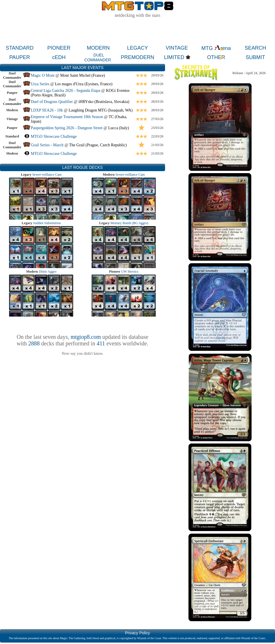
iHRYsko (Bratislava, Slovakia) (104, 102)
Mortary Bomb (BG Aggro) (129, 223)
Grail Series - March (47, 145)
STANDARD (20, 48)
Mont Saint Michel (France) (83, 75)
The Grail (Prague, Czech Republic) (98, 145)
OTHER (216, 57)
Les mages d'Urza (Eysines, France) (84, 84)
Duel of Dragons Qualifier (52, 102)
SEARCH (255, 48)
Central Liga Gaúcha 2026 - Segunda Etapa (66, 91)
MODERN (98, 48)
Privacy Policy (137, 633)
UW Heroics (130, 272)
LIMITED (174, 57)
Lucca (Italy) (119, 128)
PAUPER (20, 57)
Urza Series (40, 84)
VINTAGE (177, 48)
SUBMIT (255, 57)
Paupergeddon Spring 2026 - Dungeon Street (67, 128)
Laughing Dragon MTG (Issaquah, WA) (101, 110)
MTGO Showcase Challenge (54, 136)
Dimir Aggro (48, 272)
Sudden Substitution (47, 223)
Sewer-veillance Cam (47, 175)
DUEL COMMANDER (98, 57)
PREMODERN (137, 57)
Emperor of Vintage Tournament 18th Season (67, 117)
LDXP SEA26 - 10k (47, 110)
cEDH (59, 57)
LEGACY (137, 48)
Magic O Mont (43, 75)
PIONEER (59, 48)
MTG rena (216, 48)
